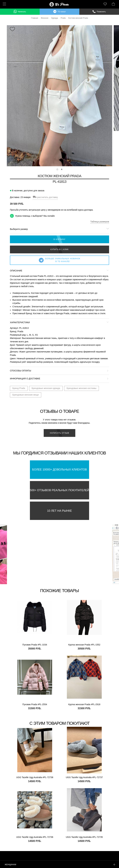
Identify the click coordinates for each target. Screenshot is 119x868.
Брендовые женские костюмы (82, 388)
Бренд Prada (19, 388)
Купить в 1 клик (59, 249)
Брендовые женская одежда (46, 388)
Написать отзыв (59, 433)
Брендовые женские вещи (26, 395)
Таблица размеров (100, 222)
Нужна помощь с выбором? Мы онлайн (32, 216)
